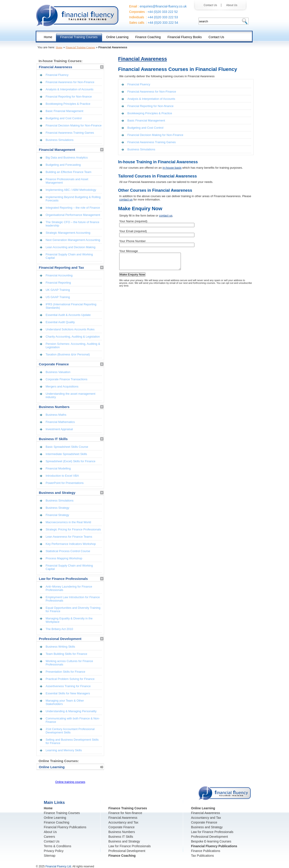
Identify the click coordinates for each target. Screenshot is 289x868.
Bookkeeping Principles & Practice (150, 113)
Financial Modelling (58, 468)
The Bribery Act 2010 (59, 629)
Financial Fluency (139, 84)
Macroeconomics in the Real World (68, 522)
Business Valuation (58, 372)
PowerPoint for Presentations (65, 483)
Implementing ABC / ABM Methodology (71, 190)
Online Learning (55, 818)
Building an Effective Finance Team (69, 172)
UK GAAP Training (58, 290)
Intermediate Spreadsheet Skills (66, 454)
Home (59, 47)
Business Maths (56, 415)
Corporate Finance (121, 827)
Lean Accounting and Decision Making (70, 247)
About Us (230, 5)
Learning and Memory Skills (64, 750)
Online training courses (70, 782)
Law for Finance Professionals (130, 846)
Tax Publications (202, 856)
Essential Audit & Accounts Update (68, 315)
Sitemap (50, 856)
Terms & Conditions (57, 846)
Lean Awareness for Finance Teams (69, 537)
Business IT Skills (121, 837)
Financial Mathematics (60, 422)
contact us (126, 199)
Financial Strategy (57, 515)
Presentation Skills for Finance (65, 672)
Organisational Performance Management (73, 215)
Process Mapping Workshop (64, 558)
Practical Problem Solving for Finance (70, 679)
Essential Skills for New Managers (68, 693)
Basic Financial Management (146, 120)
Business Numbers (122, 832)
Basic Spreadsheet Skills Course (67, 447)
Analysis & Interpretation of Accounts (151, 99)
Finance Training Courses (62, 813)
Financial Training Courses (80, 47)
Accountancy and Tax (123, 822)
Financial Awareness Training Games (151, 142)
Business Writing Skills (60, 647)
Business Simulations (141, 149)
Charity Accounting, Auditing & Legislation (73, 337)
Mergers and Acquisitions (62, 386)
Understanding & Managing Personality (71, 711)
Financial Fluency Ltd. (59, 866)
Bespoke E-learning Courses (211, 841)
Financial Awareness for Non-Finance (152, 92)
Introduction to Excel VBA (62, 476)
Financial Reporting (58, 283)
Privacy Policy (54, 851)
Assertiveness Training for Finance (68, 686)
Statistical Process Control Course (68, 551)
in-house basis (172, 168)
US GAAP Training (58, 297)
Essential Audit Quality (60, 322)
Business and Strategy (124, 841)
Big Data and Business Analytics (67, 157)
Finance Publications (206, 851)
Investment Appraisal (59, 429)
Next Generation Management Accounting (73, 240)
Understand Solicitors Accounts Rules (70, 329)
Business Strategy (57, 508)
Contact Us (211, 5)
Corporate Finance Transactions (66, 379)
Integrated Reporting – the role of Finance (73, 208)
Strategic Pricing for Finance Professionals (73, 529)
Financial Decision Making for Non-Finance (155, 135)
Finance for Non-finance (125, 813)
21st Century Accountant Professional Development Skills (70, 731)
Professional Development (127, 851)
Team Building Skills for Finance (66, 654)
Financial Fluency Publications (65, 827)
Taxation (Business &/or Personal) (68, 354)
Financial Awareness (142, 59)
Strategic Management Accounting (68, 233)
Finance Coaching (57, 822)
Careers (49, 837)
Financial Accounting (59, 275)
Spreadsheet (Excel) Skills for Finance (70, 461)
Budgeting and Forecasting (63, 165)
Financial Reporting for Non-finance (150, 106)
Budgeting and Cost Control (145, 128)
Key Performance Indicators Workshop (71, 544)
